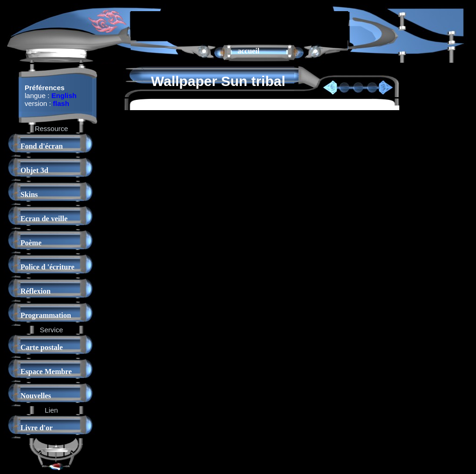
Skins (29, 194)
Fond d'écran (42, 146)
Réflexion (36, 291)
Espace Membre (46, 372)
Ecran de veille (44, 219)
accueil (248, 51)
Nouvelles (36, 396)
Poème (31, 243)
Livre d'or (36, 428)
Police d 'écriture (47, 267)
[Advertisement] (239, 25)
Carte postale (42, 347)
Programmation (46, 315)
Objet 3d (34, 170)
